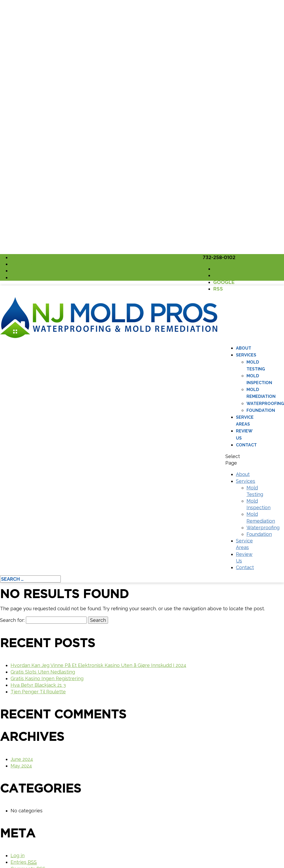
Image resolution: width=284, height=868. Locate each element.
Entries (24, 862)
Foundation (261, 410)
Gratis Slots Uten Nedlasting (43, 672)
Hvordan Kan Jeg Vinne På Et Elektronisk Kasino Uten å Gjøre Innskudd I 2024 (98, 665)
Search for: (12, 620)
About (244, 348)
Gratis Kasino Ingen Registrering (47, 678)
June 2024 (22, 759)
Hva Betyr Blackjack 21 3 (38, 685)
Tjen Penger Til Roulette (38, 692)
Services (246, 355)
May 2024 (21, 766)
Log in (18, 855)
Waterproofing (265, 404)
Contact (246, 445)
